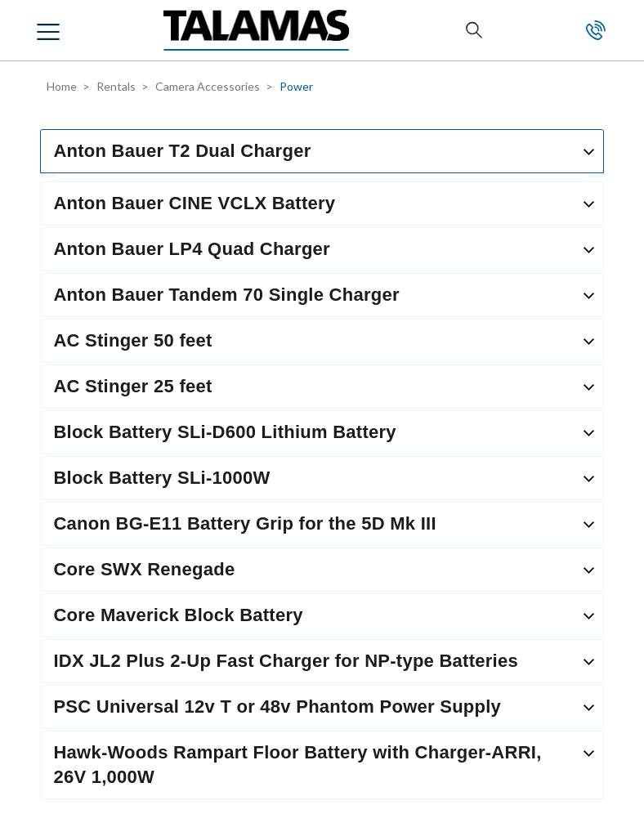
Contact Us (596, 30)
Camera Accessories (208, 86)
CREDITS (64, 577)
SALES (56, 425)
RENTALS (65, 376)
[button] (50, 30)
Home (62, 86)
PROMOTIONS (83, 626)
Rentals (116, 86)
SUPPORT (68, 523)
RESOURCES (75, 474)
